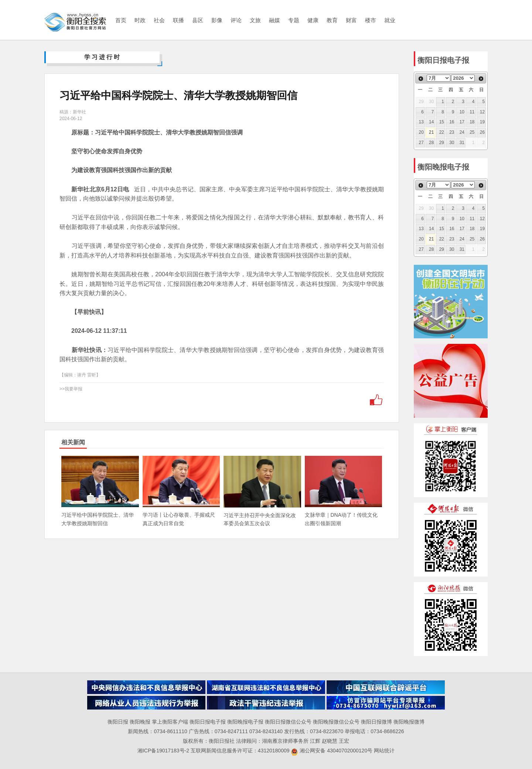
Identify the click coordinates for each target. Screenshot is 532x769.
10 (462, 112)
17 (462, 122)
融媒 (274, 20)
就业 (390, 20)
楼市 (371, 20)
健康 (313, 20)
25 (472, 132)
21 (431, 132)
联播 (178, 20)
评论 (236, 20)
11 (472, 112)
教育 (332, 20)
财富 (351, 20)
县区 (198, 20)
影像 (217, 20)
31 (462, 143)
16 (452, 122)
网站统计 (384, 751)
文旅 (255, 20)
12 (482, 112)
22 (442, 132)
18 (472, 122)
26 (482, 132)
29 (442, 143)
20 (421, 132)
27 (421, 143)
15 (442, 122)
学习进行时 (103, 57)
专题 (294, 20)
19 (482, 122)
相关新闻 (73, 442)
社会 (159, 20)
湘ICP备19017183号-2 (164, 751)
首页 (121, 20)
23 (452, 132)
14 (431, 122)
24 (462, 132)
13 (421, 122)
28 (431, 143)
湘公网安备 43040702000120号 (332, 751)
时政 (140, 20)
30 (452, 143)
